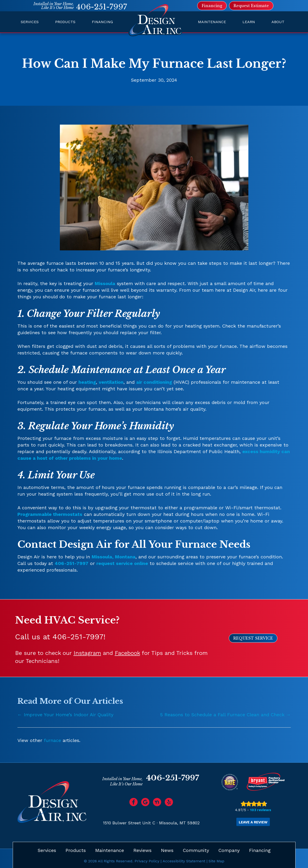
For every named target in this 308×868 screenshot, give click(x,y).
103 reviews (261, 810)
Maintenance (212, 22)
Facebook (127, 653)
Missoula (105, 283)
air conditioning (154, 382)
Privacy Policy (147, 861)
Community (196, 850)
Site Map (216, 861)
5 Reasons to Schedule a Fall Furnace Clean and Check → (225, 715)
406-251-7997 (102, 7)
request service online (122, 563)
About (278, 22)
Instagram (87, 653)
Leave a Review (253, 822)
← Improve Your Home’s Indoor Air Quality (65, 715)
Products (65, 22)
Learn (249, 22)
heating (87, 382)
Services (30, 22)
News (167, 850)
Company (229, 850)
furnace (52, 740)
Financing (102, 22)
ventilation (111, 382)
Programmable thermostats (50, 514)
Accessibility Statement (184, 861)
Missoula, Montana (114, 557)
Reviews (142, 850)
